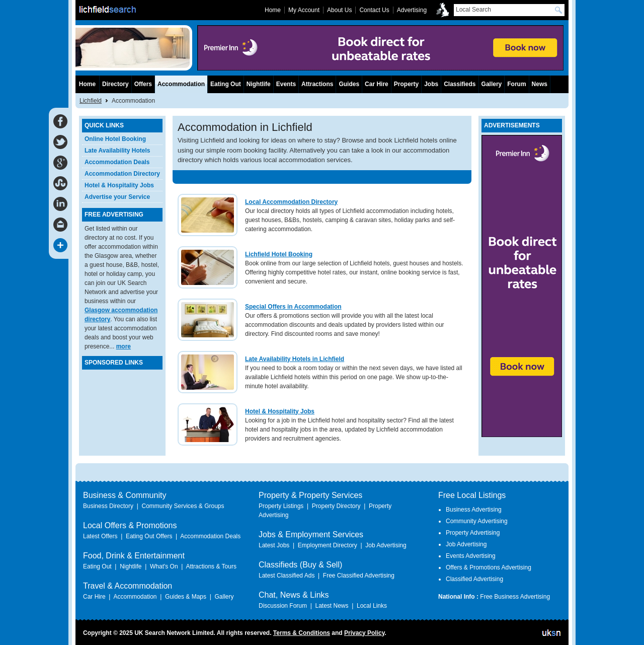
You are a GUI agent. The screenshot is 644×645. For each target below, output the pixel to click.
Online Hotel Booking (115, 139)
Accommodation (181, 84)
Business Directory (108, 506)
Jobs (431, 84)
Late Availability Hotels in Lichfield (295, 359)
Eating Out (226, 84)
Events (286, 84)
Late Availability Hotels (117, 151)
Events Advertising (471, 556)
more (124, 346)
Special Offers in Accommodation (293, 307)
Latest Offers (100, 536)
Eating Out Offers (149, 536)
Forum (516, 84)
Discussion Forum (283, 606)
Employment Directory (328, 545)
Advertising (412, 10)
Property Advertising (473, 533)
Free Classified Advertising (359, 576)
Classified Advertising (474, 579)
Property (406, 84)
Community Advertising (477, 521)
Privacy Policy (365, 633)
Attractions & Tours (211, 566)
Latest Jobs (274, 545)
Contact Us (374, 10)
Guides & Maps (186, 597)
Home (87, 84)
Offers (143, 84)
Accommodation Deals (117, 162)
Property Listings (281, 506)
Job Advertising (386, 545)
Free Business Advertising (515, 597)
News (540, 84)
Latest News (332, 606)
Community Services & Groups (183, 506)
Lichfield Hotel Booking (279, 254)
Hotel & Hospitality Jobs (280, 411)
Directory (115, 84)
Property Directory (336, 506)
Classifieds (460, 84)
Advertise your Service (117, 197)
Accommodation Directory (122, 174)
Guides (349, 84)
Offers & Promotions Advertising (489, 567)
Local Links (372, 606)
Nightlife (259, 84)
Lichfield (91, 101)
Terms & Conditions (302, 633)
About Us (339, 10)
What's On (164, 566)
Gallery (492, 84)
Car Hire (377, 84)
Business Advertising (474, 510)
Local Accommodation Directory (291, 202)
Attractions (317, 84)
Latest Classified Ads (287, 576)
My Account (304, 10)
